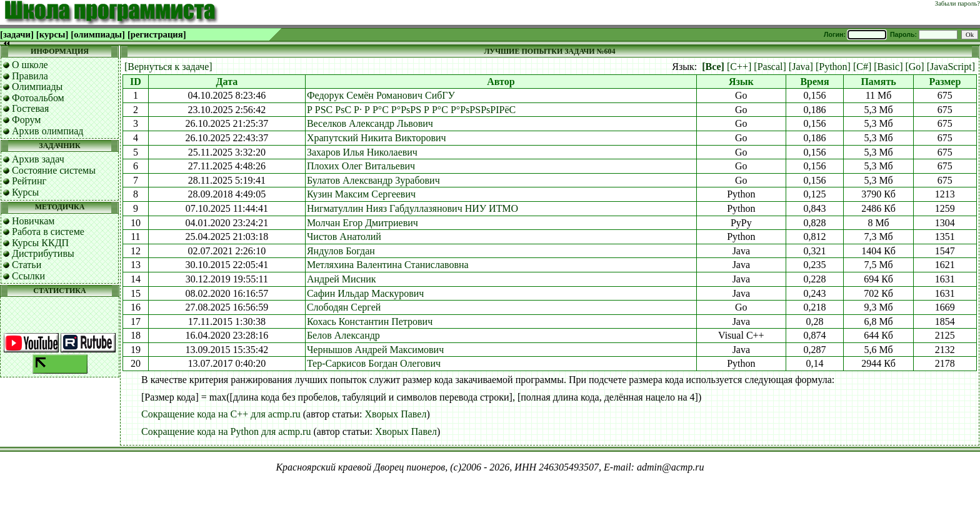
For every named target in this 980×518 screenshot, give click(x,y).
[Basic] (888, 67)
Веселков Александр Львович (370, 123)
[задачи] (17, 34)
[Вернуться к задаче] (168, 67)
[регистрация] (157, 34)
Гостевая (30, 108)
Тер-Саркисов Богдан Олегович (374, 363)
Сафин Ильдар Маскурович (365, 293)
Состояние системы (54, 170)
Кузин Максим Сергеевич (361, 194)
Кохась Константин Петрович (370, 321)
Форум (26, 120)
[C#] (862, 67)
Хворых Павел (395, 414)
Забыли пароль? (957, 3)
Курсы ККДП (40, 243)
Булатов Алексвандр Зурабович (373, 180)
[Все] (713, 67)
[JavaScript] (951, 67)
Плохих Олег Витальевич (361, 166)
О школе (30, 65)
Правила (30, 76)
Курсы (25, 192)
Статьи (27, 265)
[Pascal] (770, 67)
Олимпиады (37, 87)
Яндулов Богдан (341, 251)
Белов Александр (343, 335)
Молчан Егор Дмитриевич (362, 223)
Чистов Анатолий (344, 237)
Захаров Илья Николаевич (362, 152)
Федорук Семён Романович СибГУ (381, 95)
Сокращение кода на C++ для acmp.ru (221, 414)
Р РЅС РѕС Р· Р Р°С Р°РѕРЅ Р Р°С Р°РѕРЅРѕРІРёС (411, 110)
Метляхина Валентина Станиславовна (388, 265)
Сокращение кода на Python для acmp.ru (226, 431)
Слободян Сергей (344, 307)
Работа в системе (48, 232)
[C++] (739, 67)
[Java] (801, 67)
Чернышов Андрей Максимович (375, 350)
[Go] (914, 67)
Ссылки (28, 276)
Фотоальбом (38, 98)
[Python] (833, 67)
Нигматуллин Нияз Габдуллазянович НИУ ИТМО (412, 208)
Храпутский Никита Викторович (377, 138)
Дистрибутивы (43, 253)
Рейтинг (29, 181)
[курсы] (52, 34)
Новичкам (33, 221)
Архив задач (38, 159)
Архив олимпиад (48, 131)
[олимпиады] (98, 34)
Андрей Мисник (342, 279)
